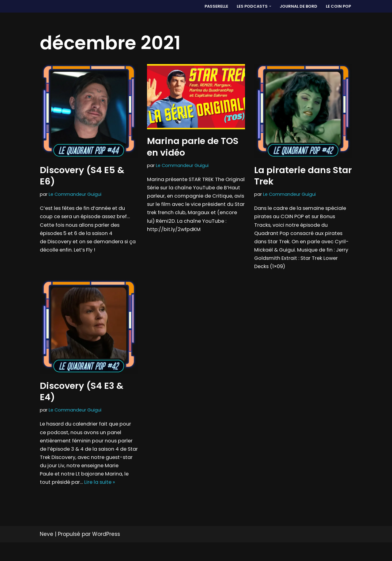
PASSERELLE (213, 6)
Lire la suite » (70, 500)
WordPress (106, 553)
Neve (47, 553)
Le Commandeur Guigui (75, 194)
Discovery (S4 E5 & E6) (82, 176)
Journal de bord (298, 6)
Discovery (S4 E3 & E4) (82, 396)
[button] (268, 6)
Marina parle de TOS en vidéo (193, 147)
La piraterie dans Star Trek (303, 176)
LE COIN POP (338, 6)
